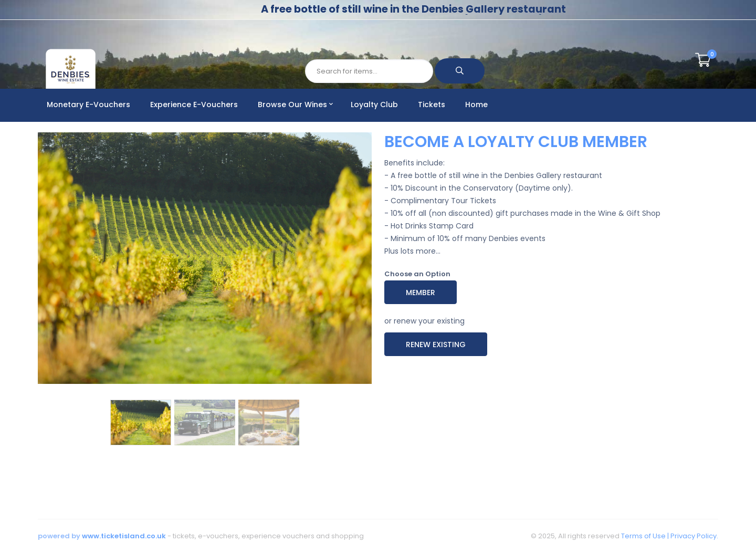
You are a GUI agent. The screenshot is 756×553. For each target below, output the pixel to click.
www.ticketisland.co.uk (124, 536)
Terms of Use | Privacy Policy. (669, 536)
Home (476, 105)
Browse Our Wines (295, 105)
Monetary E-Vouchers (88, 105)
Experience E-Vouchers (194, 105)
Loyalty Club (374, 105)
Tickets (432, 105)
